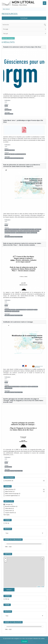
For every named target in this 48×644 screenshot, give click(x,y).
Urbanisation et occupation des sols (27, 226)
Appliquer (9, 585)
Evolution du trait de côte (21, 230)
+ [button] (6, 554)
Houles (28, 230)
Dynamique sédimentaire (10, 230)
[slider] (6, 539)
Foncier (6, 151)
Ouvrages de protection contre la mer (12, 226)
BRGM (6, 105)
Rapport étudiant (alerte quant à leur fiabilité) (14, 155)
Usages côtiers (11, 151)
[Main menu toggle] (45, 3)
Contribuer (24, 18)
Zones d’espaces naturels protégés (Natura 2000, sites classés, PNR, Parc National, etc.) (22, 228)
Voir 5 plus (6, 510)
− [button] (6, 556)
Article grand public (9, 113)
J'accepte (24, 641)
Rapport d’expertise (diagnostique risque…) (14, 234)
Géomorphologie (30, 307)
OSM (43, 582)
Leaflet (39, 582)
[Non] (46, 640)
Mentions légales (38, 636)
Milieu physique (8, 462)
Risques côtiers (8, 109)
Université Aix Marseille (10, 147)
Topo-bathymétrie (15, 309)
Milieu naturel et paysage (20, 151)
